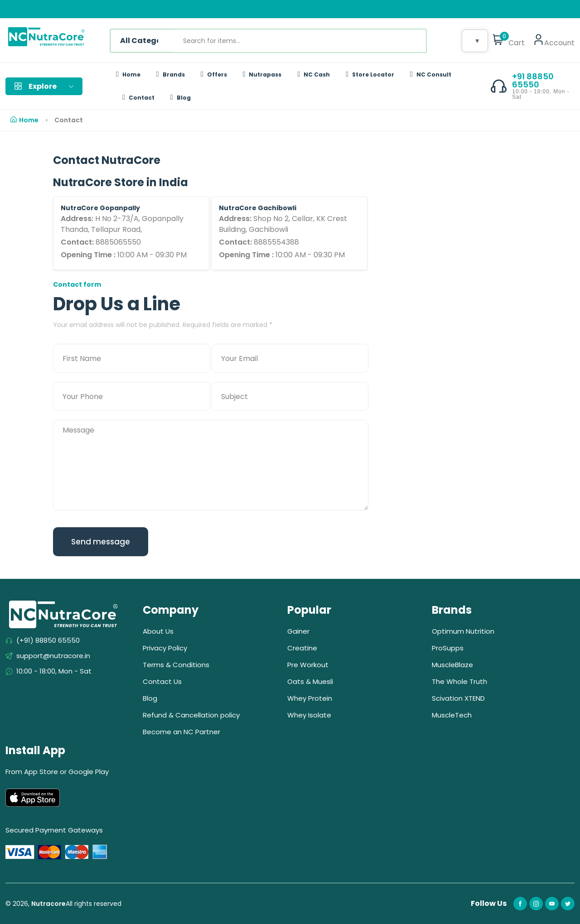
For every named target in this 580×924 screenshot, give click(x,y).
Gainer (298, 631)
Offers (214, 75)
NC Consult (431, 75)
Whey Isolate (309, 715)
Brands (171, 75)
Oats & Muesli (310, 681)
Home (128, 75)
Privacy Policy (165, 648)
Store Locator (370, 75)
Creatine (302, 648)
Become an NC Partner (181, 732)
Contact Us (162, 681)
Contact (138, 98)
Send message (101, 542)
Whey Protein (310, 698)
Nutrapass (262, 75)
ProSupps (448, 648)
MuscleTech (452, 715)
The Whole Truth (459, 681)
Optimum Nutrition (463, 631)
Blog (181, 98)
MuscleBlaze (452, 665)
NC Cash (314, 75)
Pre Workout (308, 665)
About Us (158, 631)
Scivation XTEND (458, 698)
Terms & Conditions (176, 665)
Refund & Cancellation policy (191, 715)
